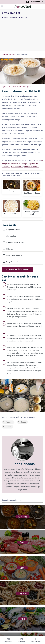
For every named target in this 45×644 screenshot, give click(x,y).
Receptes (5, 54)
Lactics (7, 427)
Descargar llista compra (17, 269)
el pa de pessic (17, 167)
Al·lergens (27, 87)
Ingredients (7, 87)
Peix (23, 619)
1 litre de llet (9, 236)
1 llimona (8, 249)
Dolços (22, 422)
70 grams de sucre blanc (14, 242)
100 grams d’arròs (11, 230)
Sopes (23, 568)
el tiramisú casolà (32, 167)
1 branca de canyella (12, 255)
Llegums (23, 593)
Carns (23, 542)
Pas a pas (17, 87)
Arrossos (13, 54)
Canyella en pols (11, 262)
